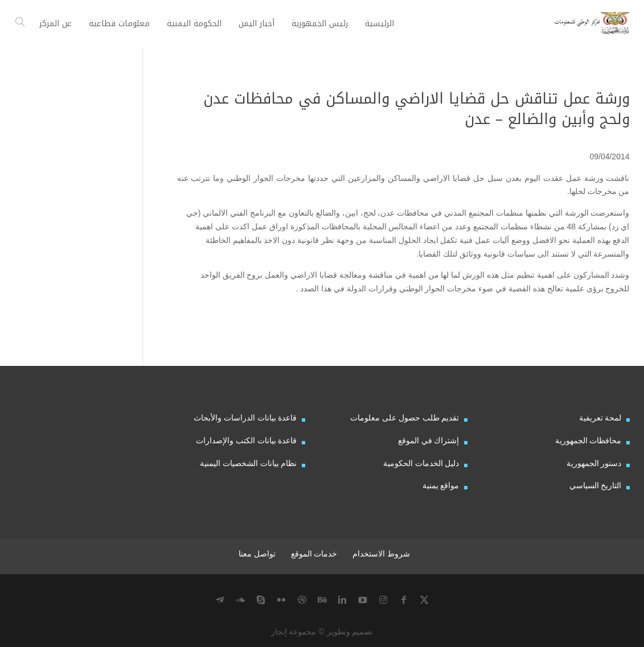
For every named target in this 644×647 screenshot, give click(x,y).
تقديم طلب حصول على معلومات (405, 418)
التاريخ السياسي (596, 485)
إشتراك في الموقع (429, 440)
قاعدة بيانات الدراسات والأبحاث (245, 418)
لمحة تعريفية (600, 418)
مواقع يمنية (441, 485)
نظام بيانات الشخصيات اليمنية (249, 463)
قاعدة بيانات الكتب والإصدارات (247, 440)
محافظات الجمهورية (588, 440)
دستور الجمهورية (594, 463)
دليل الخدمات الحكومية (421, 463)
